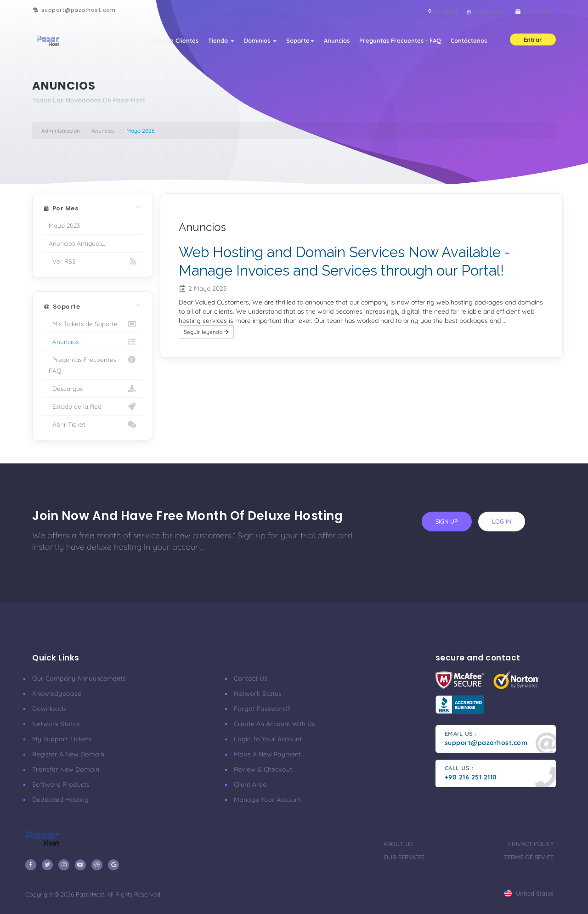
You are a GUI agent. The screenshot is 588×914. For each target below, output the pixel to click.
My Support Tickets (62, 739)
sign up (447, 521)
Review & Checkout (263, 769)
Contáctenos (468, 42)
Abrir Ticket (93, 424)
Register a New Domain (68, 754)
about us (398, 844)
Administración (61, 131)
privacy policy (531, 844)
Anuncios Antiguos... (77, 243)
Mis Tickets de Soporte (93, 324)
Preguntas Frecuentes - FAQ (398, 42)
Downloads (49, 709)
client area (250, 784)
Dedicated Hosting (60, 800)
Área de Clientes (165, 42)
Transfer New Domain (66, 769)
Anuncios (333, 42)
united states (529, 893)
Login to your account (268, 739)
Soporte (295, 42)
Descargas (93, 389)
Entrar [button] (533, 41)
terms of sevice (529, 857)
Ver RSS (93, 261)
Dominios (254, 42)
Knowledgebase (57, 694)
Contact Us (251, 678)
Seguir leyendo (206, 350)
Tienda (213, 42)
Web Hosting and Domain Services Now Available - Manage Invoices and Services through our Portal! (337, 269)
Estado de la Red (93, 406)
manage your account (267, 800)
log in (502, 521)
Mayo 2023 (64, 225)
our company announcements (79, 678)
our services (404, 857)
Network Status (56, 724)
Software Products (61, 784)
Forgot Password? (262, 709)
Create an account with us (274, 724)
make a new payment (267, 754)
